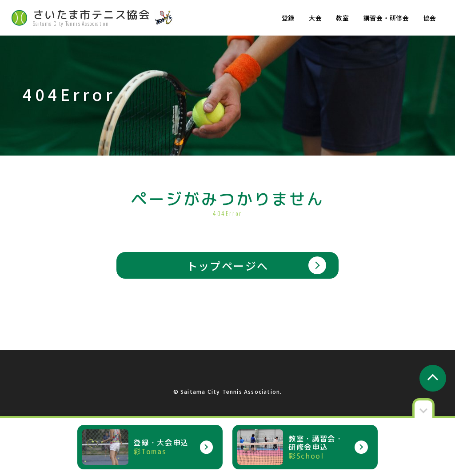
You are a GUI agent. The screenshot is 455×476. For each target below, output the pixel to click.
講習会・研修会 (386, 18)
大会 (315, 18)
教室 (342, 18)
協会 (430, 18)
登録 (288, 18)
